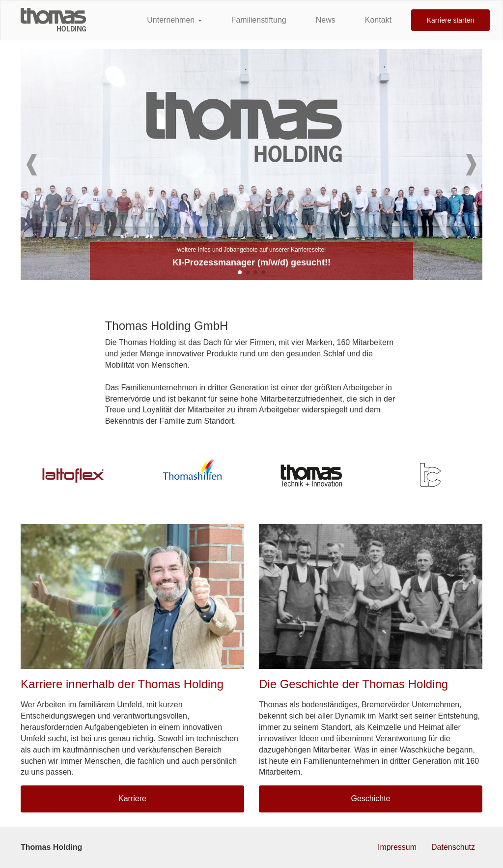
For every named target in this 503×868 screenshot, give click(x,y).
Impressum (397, 847)
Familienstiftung (259, 20)
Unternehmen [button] (174, 20)
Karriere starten (450, 20)
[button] (32, 165)
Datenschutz (453, 847)
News (326, 20)
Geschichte (370, 798)
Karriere (132, 798)
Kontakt (378, 20)
